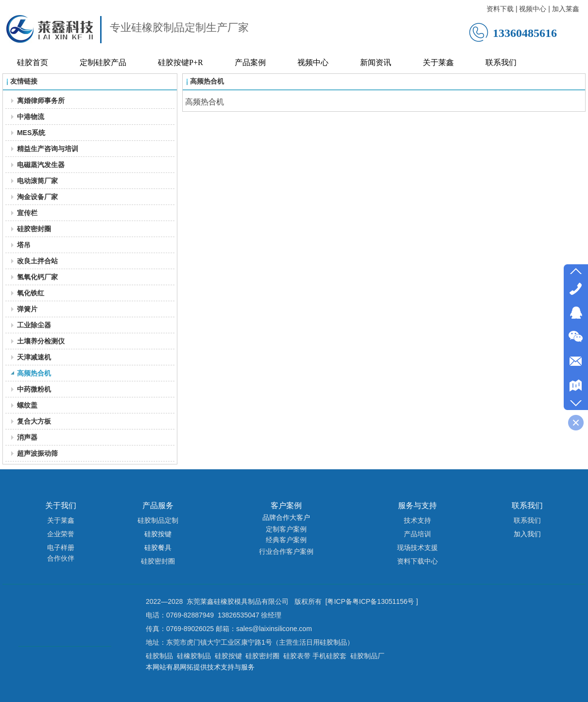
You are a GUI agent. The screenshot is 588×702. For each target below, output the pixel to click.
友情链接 (24, 81)
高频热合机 (207, 81)
